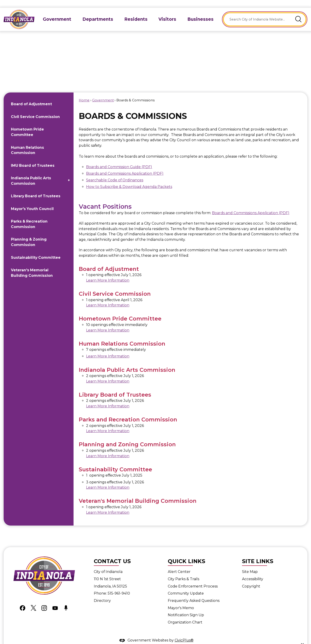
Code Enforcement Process (193, 579)
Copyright (251, 579)
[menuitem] (57, 12)
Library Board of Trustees (36, 188)
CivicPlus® (184, 632)
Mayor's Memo (181, 600)
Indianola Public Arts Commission (31, 173)
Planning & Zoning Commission (29, 234)
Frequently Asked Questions (194, 593)
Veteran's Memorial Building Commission (32, 265)
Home (84, 92)
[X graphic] (33, 600)
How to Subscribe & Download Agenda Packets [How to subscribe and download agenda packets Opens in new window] (129, 179)
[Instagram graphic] (44, 600)
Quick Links (186, 553)
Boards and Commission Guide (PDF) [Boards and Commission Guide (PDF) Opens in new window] (119, 159)
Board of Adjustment (31, 96)
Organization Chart (185, 614)
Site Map (250, 564)
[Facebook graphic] (23, 600)
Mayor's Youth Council (32, 201)
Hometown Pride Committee (27, 124)
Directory (102, 593)
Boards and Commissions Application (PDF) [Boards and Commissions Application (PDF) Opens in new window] (125, 166)
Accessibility (253, 571)
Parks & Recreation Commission (29, 216)
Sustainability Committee (36, 250)
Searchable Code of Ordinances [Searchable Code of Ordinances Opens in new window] (115, 172)
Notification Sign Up (186, 607)
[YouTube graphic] (55, 600)
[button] (298, 12)
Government (103, 92)
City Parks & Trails (184, 571)
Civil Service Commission (35, 109)
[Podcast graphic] (66, 600)
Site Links (258, 553)
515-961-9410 (119, 586)
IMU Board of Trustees (33, 158)
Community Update (186, 586)
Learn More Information (108, 273)
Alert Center (179, 564)
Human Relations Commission (27, 142)
